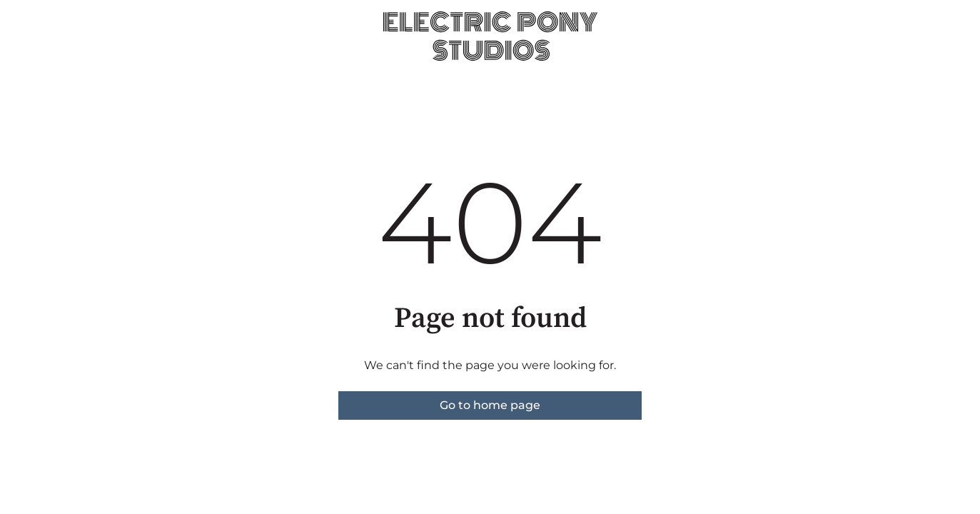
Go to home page (490, 405)
